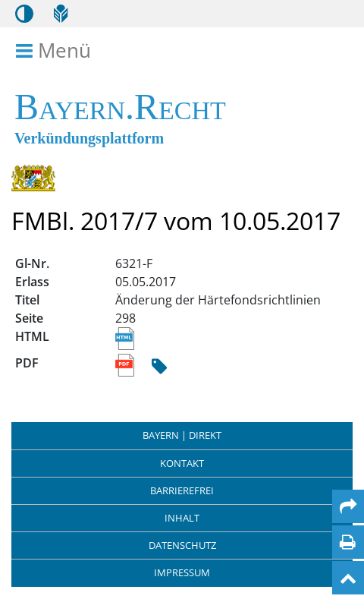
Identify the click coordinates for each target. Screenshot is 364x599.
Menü (56, 51)
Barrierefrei (182, 490)
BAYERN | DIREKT (182, 435)
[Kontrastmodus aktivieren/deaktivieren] (24, 14)
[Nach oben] (348, 578)
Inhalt (182, 518)
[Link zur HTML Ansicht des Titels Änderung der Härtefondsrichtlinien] (125, 339)
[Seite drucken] (348, 542)
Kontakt (182, 463)
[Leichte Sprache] (61, 14)
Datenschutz (182, 545)
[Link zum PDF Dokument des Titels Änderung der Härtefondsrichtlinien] (126, 366)
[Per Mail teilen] (348, 506)
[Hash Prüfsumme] (159, 367)
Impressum (182, 572)
